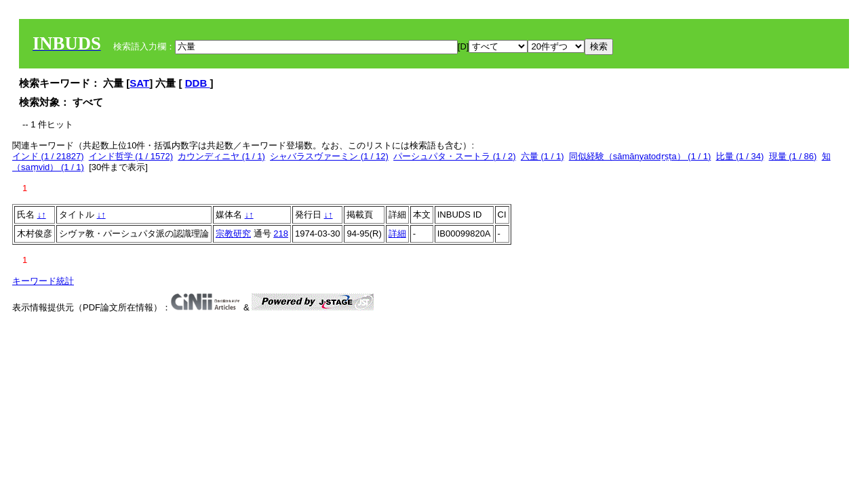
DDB (198, 83)
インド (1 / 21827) (48, 156)
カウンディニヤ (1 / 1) (221, 156)
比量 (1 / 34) (740, 156)
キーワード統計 (43, 281)
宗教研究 (233, 233)
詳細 (397, 233)
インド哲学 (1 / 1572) (131, 156)
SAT (139, 83)
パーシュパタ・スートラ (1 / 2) (455, 156)
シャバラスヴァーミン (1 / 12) (329, 156)
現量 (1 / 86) (793, 156)
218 (281, 233)
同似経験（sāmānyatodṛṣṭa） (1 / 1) (640, 156)
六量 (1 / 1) (542, 156)
